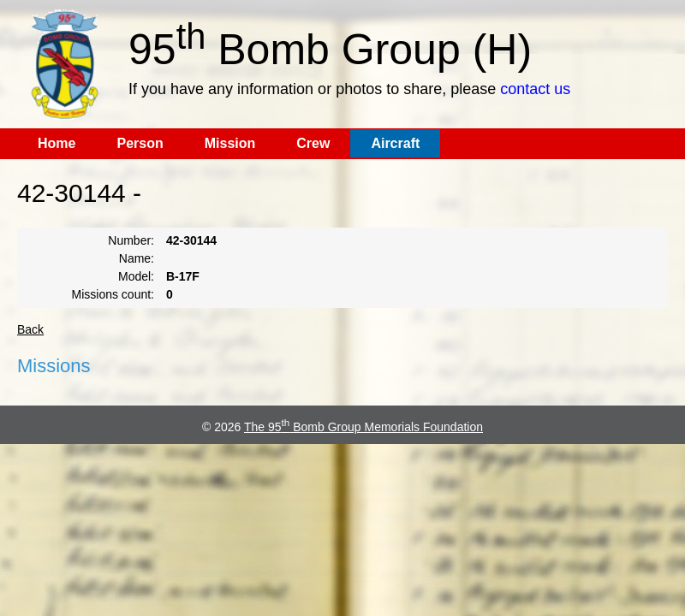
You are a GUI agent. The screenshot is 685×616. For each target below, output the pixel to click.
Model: (136, 276)
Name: (137, 258)
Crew (313, 143)
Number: (131, 240)
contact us (535, 89)
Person (140, 143)
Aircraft (395, 143)
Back (30, 329)
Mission (230, 143)
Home (57, 143)
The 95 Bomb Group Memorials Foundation (363, 427)
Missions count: (113, 294)
